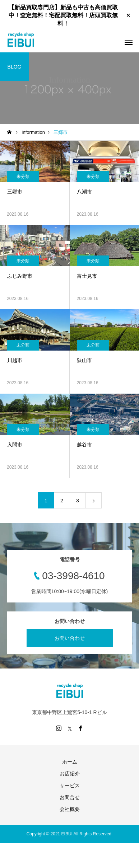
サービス (70, 785)
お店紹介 (70, 774)
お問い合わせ (70, 638)
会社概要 (70, 809)
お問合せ (70, 797)
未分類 (23, 177)
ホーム (70, 762)
